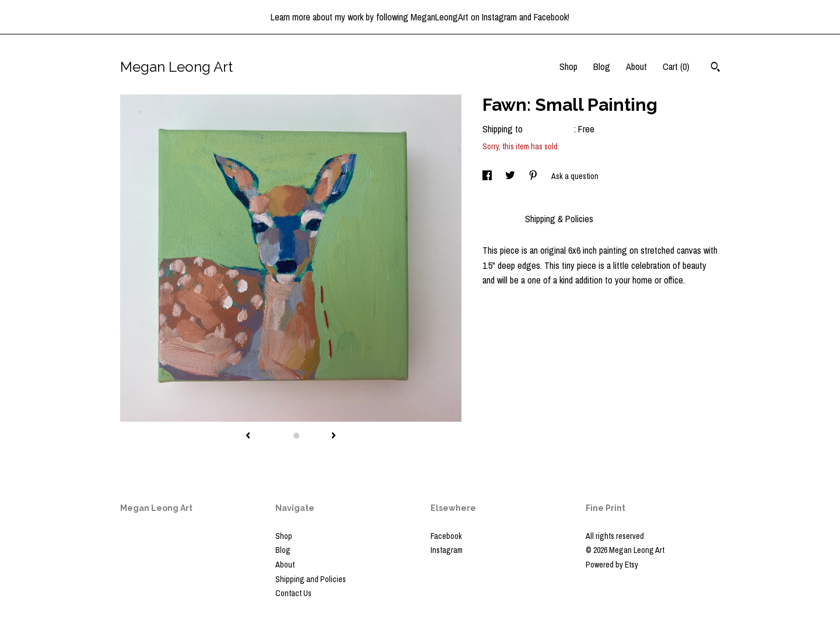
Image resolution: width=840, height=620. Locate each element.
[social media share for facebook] (488, 176)
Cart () (676, 66)
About (636, 66)
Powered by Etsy (612, 565)
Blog (602, 66)
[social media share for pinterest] (534, 176)
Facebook (446, 536)
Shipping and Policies (311, 579)
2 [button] (296, 436)
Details (498, 219)
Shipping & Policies (559, 219)
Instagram (447, 550)
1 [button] (285, 436)
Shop (568, 66)
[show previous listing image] (248, 436)
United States (549, 129)
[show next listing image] (334, 436)
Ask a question (575, 176)
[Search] (715, 68)
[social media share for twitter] (511, 176)
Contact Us (293, 593)
